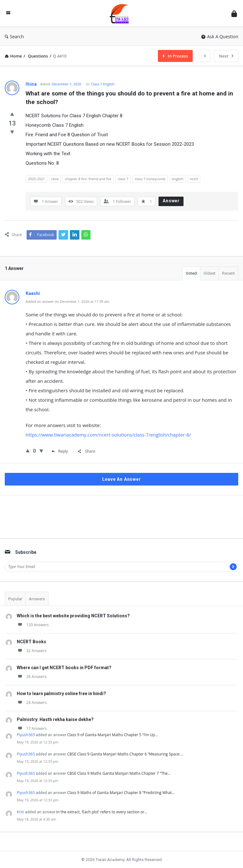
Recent (228, 273)
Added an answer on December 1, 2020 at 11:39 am (67, 301)
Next (226, 56)
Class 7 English (103, 84)
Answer (171, 201)
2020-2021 (36, 179)
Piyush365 (26, 735)
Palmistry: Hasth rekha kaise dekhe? (55, 719)
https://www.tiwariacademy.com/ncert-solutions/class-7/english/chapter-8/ (108, 435)
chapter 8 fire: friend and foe (88, 179)
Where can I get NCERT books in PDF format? (64, 668)
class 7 (123, 179)
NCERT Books (31, 642)
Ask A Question (220, 37)
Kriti (20, 812)
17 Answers (32, 728)
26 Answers (32, 677)
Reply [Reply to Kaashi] (60, 451)
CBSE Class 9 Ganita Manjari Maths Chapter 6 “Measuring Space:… (125, 754)
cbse (55, 179)
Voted (191, 273)
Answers (37, 599)
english (178, 179)
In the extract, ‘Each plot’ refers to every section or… (102, 812)
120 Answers (33, 625)
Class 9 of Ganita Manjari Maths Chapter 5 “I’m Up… (112, 735)
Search (14, 37)
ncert (194, 179)
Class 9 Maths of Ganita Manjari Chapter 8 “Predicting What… (121, 793)
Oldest (209, 273)
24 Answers (32, 703)
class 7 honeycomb (150, 179)
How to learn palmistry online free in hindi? (61, 694)
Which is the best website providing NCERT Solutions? (73, 616)
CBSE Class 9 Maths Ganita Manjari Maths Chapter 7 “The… (119, 773)
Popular (15, 599)
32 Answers (32, 651)
